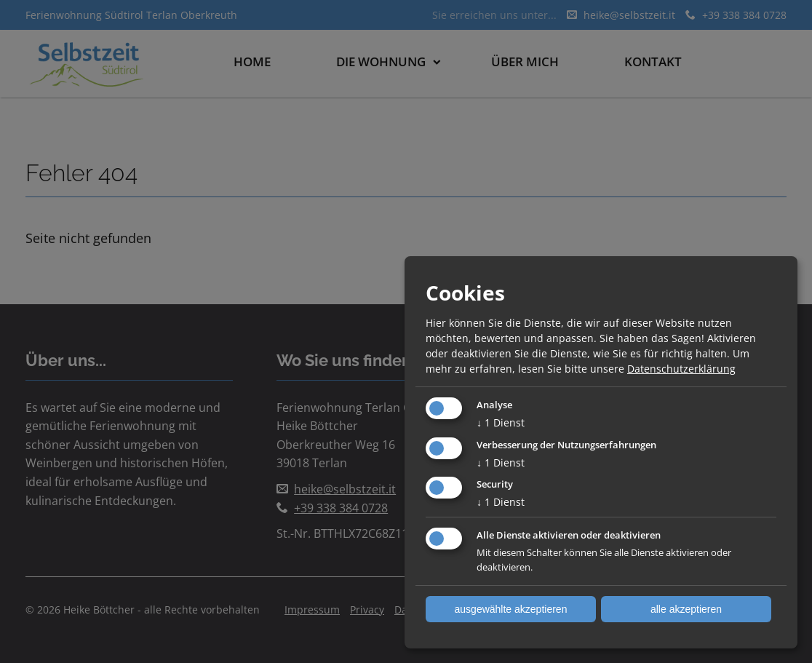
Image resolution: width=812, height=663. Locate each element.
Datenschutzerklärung (681, 369)
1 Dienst (501, 422)
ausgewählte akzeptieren (511, 609)
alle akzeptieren (686, 609)
